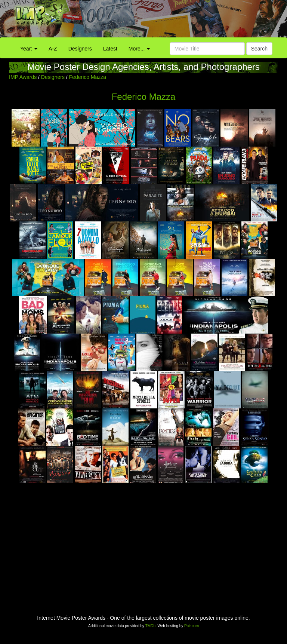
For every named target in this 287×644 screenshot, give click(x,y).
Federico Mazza (88, 77)
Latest (110, 49)
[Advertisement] (179, 21)
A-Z (53, 49)
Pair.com (192, 626)
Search (259, 49)
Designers (80, 49)
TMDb (150, 626)
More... (139, 49)
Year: (29, 49)
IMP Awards (23, 77)
